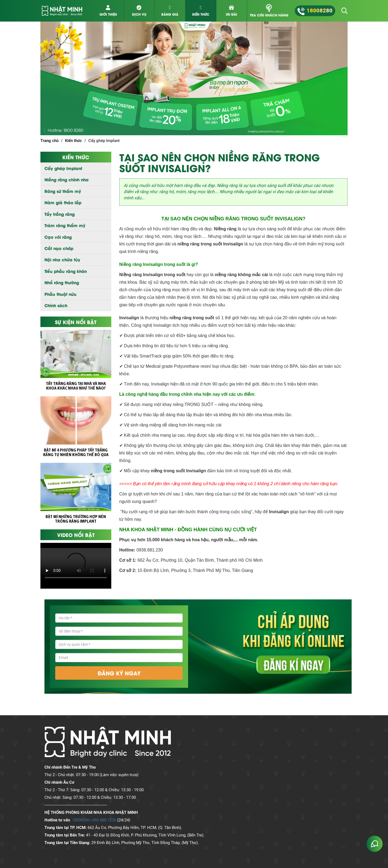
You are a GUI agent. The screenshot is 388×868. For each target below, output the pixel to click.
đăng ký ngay (119, 673)
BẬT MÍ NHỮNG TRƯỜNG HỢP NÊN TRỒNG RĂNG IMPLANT (76, 519)
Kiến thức (73, 141)
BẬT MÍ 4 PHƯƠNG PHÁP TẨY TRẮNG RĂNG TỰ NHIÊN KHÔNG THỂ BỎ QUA (76, 453)
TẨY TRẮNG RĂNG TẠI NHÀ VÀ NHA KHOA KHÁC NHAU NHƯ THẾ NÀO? (76, 386)
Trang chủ (49, 141)
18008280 (81, 820)
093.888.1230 (104, 820)
